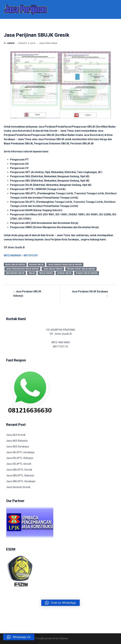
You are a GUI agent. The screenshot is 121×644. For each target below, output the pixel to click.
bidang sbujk (36, 265)
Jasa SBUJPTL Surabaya (21, 481)
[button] (60, 603)
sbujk (32, 273)
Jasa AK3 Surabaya (17, 447)
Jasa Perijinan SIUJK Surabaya (90, 291)
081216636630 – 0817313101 (21, 255)
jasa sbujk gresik (53, 269)
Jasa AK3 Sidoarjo (17, 441)
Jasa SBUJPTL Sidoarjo (20, 475)
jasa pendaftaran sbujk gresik (65, 265)
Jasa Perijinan (48, 43)
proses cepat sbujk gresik (81, 269)
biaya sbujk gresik (15, 265)
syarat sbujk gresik (87, 273)
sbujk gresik (46, 273)
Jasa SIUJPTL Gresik (19, 464)
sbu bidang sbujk (15, 273)
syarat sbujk (64, 273)
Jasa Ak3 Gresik (16, 435)
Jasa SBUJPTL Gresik (19, 470)
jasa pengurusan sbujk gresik (22, 269)
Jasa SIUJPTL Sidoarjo (20, 458)
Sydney (64, 638)
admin (11, 43)
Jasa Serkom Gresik (18, 487)
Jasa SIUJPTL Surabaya (20, 452)
